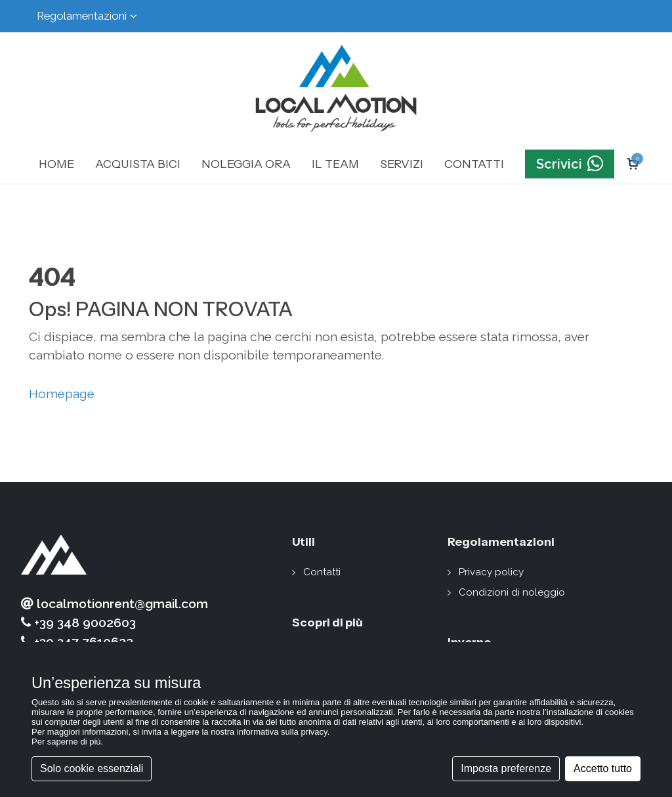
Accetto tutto (603, 768)
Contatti (322, 572)
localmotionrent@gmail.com (115, 604)
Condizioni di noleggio (512, 592)
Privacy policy (491, 572)
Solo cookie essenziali (92, 768)
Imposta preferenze (506, 768)
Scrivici (570, 164)
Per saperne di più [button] (66, 742)
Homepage (62, 394)
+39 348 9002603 (78, 623)
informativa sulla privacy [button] (282, 732)
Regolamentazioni (87, 16)
